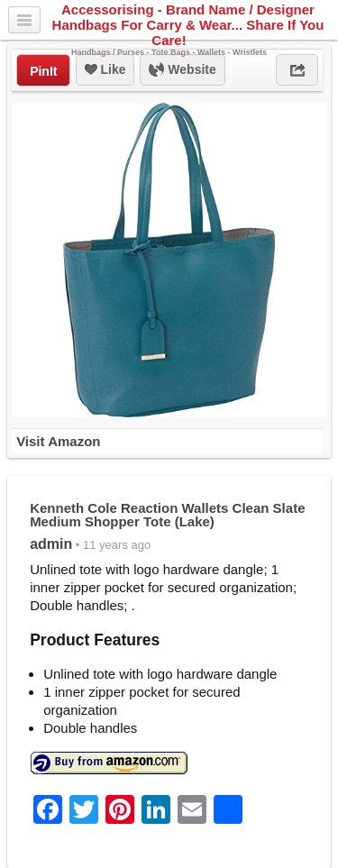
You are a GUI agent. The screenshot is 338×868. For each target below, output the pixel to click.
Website (182, 70)
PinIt (43, 71)
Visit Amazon (58, 441)
